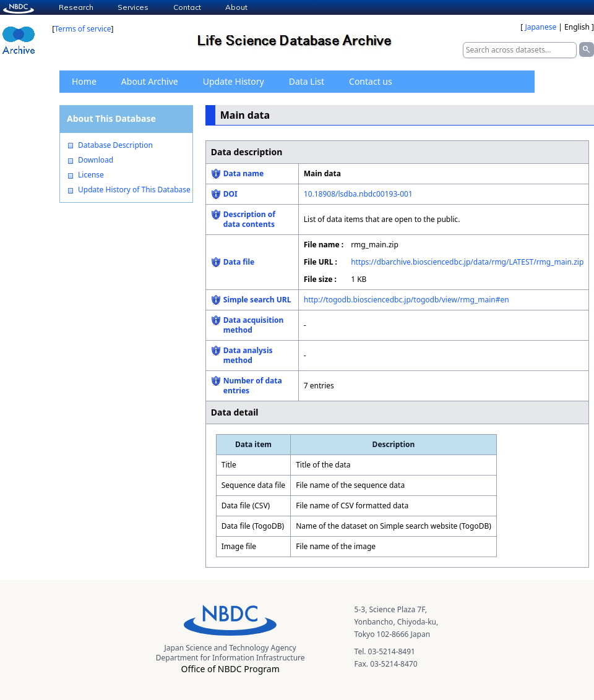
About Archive (150, 81)
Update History (234, 81)
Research (76, 7)
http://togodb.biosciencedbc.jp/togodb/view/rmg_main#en (407, 300)
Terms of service (83, 29)
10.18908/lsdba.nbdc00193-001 (358, 194)
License (91, 175)
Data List (307, 81)
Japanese (540, 27)
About (236, 7)
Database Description (115, 145)
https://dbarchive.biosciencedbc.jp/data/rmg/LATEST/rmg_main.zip (467, 262)
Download (96, 160)
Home (84, 81)
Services (133, 7)
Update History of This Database (134, 190)
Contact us (371, 81)
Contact (187, 7)
